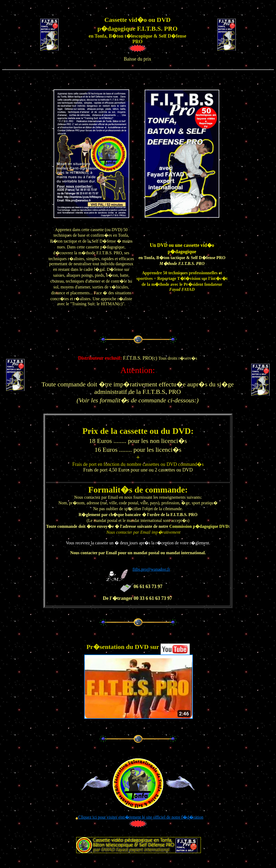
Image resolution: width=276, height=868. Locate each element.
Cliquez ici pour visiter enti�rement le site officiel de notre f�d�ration (141, 817)
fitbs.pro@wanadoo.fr (151, 569)
